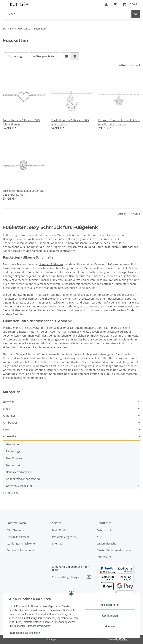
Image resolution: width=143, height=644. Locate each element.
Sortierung (15, 56)
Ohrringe (9, 402)
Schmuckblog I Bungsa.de (71, 577)
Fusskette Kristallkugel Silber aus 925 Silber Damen (24, 193)
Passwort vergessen (64, 537)
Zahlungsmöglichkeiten (22, 543)
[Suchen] (67, 14)
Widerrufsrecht (106, 543)
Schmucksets (11, 493)
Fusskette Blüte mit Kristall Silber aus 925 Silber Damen (119, 122)
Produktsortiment (18, 537)
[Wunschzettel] (115, 4)
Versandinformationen (22, 550)
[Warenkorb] (130, 4)
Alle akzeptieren (109, 605)
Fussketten (13, 465)
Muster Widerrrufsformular (114, 550)
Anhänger (9, 416)
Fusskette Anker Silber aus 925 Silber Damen (70, 122)
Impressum (104, 557)
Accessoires (10, 436)
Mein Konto (59, 530)
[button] (106, 4)
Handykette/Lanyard (19, 472)
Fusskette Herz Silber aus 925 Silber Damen (21, 122)
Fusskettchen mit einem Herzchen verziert (104, 299)
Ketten (7, 429)
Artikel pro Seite (43, 56)
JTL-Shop (124, 639)
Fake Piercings (15, 458)
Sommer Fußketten (51, 264)
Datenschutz (105, 530)
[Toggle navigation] (5, 2)
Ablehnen (109, 626)
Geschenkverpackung (19, 486)
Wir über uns (16, 530)
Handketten (13, 444)
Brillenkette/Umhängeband (23, 479)
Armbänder (10, 423)
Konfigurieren (109, 616)
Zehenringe (13, 451)
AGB (99, 537)
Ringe (7, 409)
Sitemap (57, 543)
